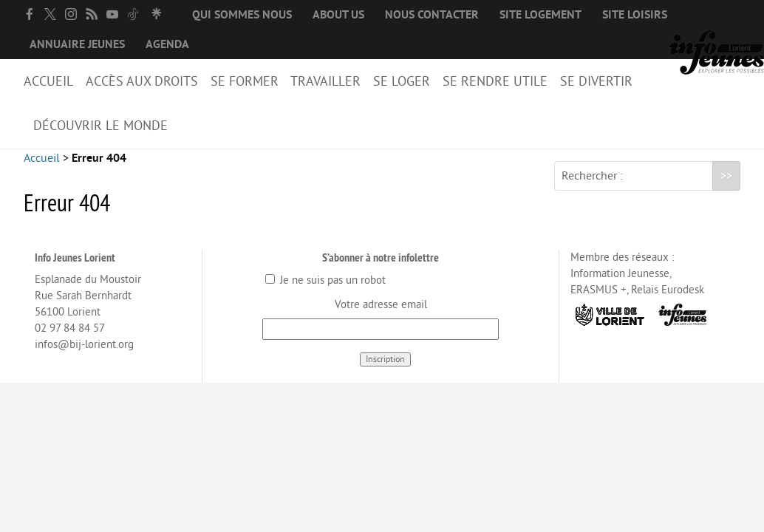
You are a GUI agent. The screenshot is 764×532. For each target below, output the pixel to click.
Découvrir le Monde (100, 126)
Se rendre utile (495, 81)
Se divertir (596, 81)
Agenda (167, 44)
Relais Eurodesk (668, 302)
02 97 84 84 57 (70, 340)
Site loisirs (635, 15)
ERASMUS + (598, 302)
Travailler (325, 81)
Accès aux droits (142, 81)
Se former (245, 81)
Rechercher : (592, 188)
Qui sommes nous (242, 15)
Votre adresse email (381, 317)
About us (338, 15)
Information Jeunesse (620, 286)
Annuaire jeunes (77, 44)
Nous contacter (432, 15)
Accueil (48, 81)
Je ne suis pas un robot (325, 292)
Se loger (402, 81)
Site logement (540, 15)
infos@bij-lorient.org (84, 357)
